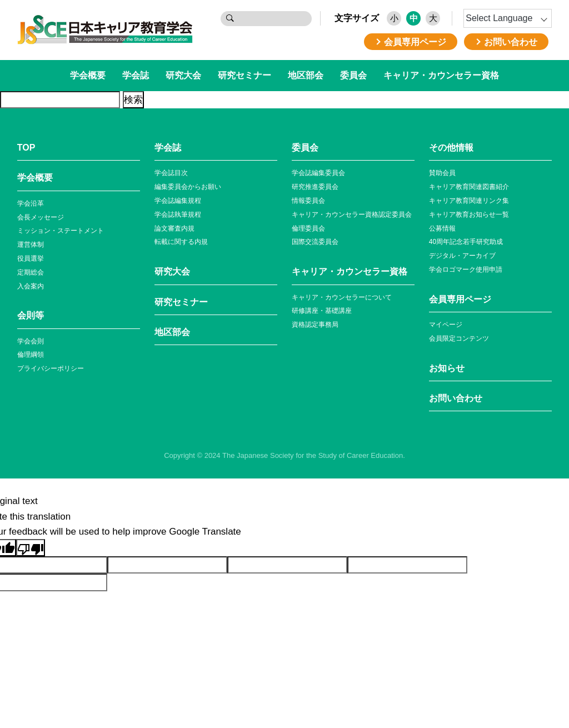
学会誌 (136, 75)
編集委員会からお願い (188, 187)
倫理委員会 (308, 228)
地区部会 (306, 75)
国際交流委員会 (315, 242)
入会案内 (31, 286)
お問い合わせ (456, 398)
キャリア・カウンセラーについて (342, 297)
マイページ (446, 325)
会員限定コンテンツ (459, 338)
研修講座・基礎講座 (322, 311)
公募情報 (442, 228)
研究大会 (183, 75)
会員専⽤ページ (460, 299)
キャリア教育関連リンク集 (469, 201)
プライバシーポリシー (51, 368)
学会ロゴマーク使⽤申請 (466, 270)
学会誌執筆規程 (178, 215)
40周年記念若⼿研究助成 (466, 242)
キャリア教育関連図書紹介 (469, 187)
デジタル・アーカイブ (462, 256)
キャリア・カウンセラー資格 (441, 75)
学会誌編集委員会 (318, 173)
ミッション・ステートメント (61, 231)
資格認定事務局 (315, 325)
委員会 (353, 75)
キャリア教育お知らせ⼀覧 (469, 215)
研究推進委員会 (315, 187)
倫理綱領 (31, 355)
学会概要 (88, 75)
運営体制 (31, 245)
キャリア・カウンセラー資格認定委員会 (352, 215)
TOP (26, 148)
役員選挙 (31, 258)
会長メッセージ (41, 217)
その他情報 (451, 148)
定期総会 (31, 272)
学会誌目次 (171, 173)
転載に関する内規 (181, 242)
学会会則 (31, 341)
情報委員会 (308, 201)
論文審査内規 (174, 228)
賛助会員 (442, 173)
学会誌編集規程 (178, 201)
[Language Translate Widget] (508, 18)
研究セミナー (244, 75)
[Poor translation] (31, 548)
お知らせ (447, 368)
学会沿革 (31, 203)
